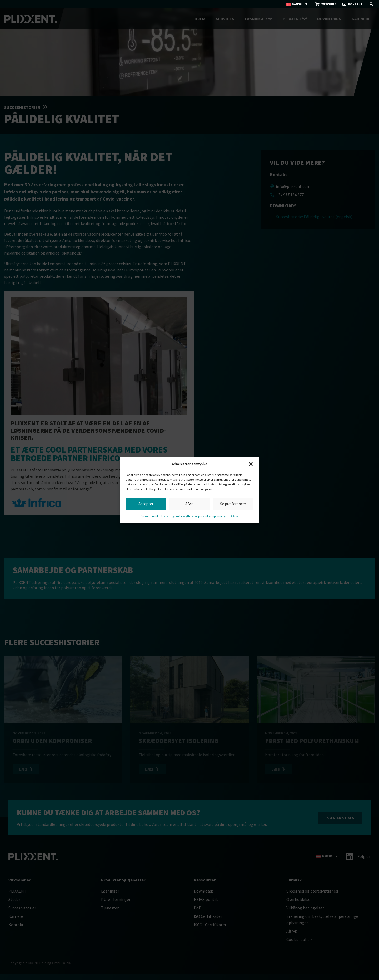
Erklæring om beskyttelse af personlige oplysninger (195, 516)
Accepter (146, 504)
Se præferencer (233, 504)
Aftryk (235, 516)
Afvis (189, 504)
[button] (251, 464)
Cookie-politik (150, 516)
